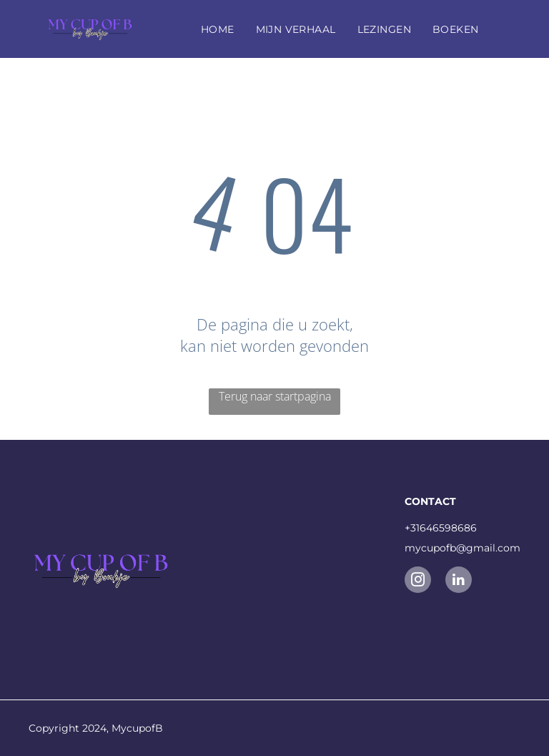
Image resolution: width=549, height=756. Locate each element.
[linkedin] (459, 581)
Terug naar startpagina (275, 396)
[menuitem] (218, 29)
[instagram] (418, 581)
